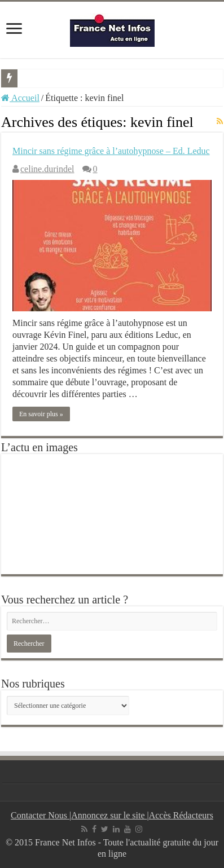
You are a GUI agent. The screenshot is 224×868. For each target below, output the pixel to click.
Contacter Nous (40, 815)
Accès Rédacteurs (181, 815)
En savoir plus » (41, 414)
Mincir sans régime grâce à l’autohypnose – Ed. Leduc (111, 151)
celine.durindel (47, 169)
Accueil (20, 98)
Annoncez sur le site (109, 815)
